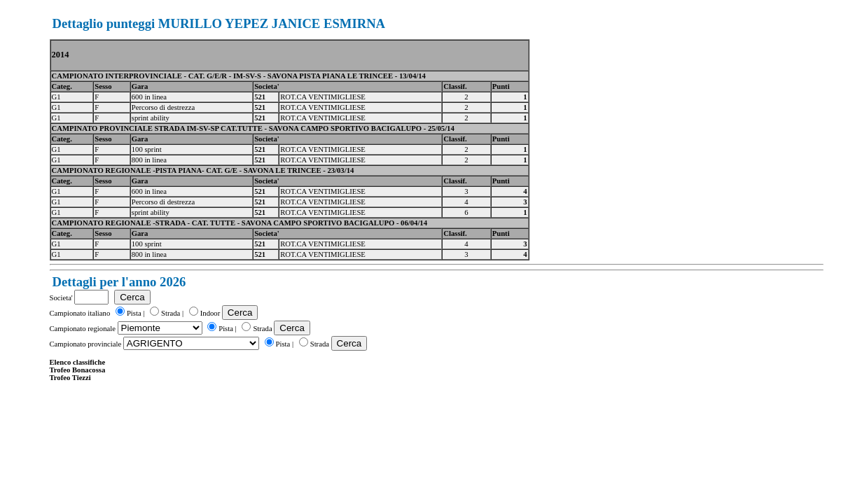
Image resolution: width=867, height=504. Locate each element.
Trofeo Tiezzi (70, 378)
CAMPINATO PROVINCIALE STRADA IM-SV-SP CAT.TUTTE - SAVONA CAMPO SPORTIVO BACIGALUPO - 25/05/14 (253, 128)
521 (260, 97)
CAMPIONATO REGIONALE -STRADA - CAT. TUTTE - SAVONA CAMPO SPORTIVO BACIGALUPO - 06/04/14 (240, 223)
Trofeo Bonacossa (78, 370)
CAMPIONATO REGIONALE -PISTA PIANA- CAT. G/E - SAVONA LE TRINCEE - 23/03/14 (203, 170)
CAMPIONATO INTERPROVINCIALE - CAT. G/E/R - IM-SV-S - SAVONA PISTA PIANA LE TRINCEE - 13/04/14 (239, 76)
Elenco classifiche (78, 362)
